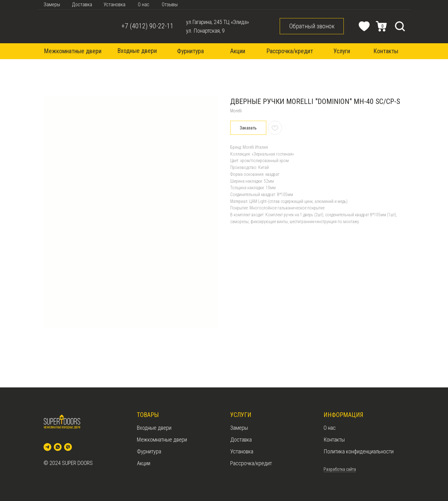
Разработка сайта (340, 469)
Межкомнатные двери (162, 440)
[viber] (68, 447)
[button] (312, 26)
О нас (330, 428)
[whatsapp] (58, 447)
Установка (242, 451)
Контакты (334, 440)
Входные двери (154, 428)
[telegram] (47, 447)
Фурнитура (149, 451)
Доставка (241, 440)
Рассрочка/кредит (251, 463)
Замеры (239, 428)
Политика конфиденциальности (359, 451)
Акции (144, 463)
